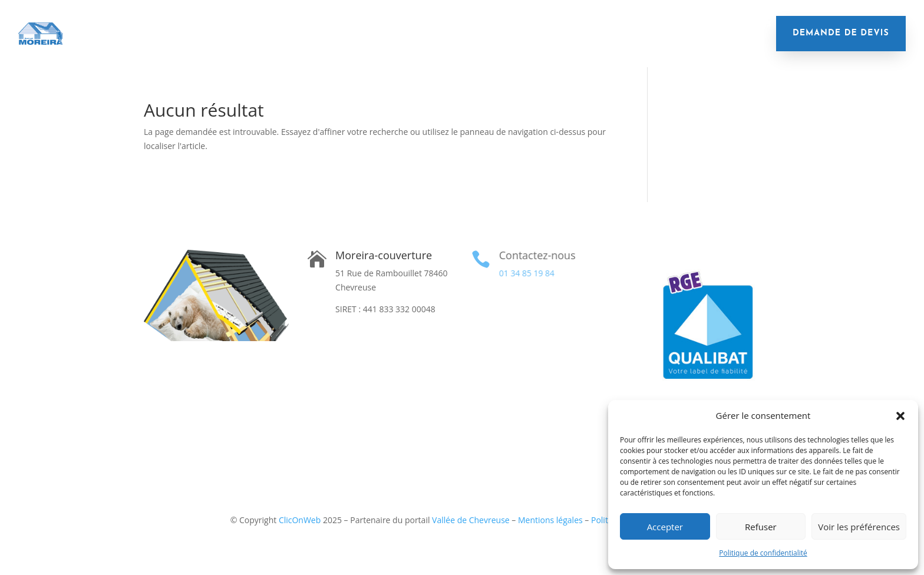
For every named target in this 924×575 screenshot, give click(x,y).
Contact (418, 42)
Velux (615, 24)
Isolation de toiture (158, 24)
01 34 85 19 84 (526, 273)
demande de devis (841, 33)
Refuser (761, 527)
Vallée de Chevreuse (471, 520)
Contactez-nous (536, 255)
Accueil (81, 24)
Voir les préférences (859, 527)
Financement (671, 24)
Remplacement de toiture (275, 24)
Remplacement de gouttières (523, 24)
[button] (900, 416)
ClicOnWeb (300, 520)
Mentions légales (550, 520)
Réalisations (743, 24)
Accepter (665, 527)
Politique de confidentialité (763, 553)
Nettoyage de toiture (395, 24)
